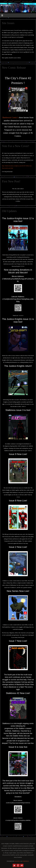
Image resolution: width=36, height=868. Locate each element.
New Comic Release (14, 68)
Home (5, 1)
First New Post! (11, 181)
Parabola (18, 861)
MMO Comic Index (27, 1)
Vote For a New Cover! (16, 146)
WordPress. (26, 861)
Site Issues (8, 23)
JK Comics (5, 5)
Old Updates (9, 211)
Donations (17, 1)
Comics (11, 1)
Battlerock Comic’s (10, 118)
